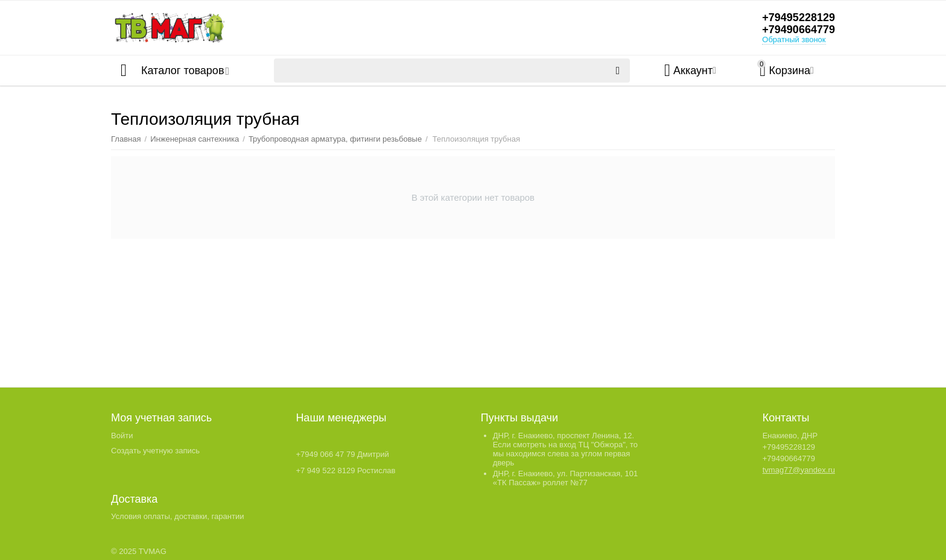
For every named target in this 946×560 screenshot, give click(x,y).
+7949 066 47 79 (325, 454)
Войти (122, 436)
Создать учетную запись (155, 451)
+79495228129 (798, 17)
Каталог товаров (183, 71)
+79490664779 (798, 30)
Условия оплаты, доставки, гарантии (177, 516)
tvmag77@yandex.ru (799, 470)
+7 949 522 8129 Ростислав (345, 470)
